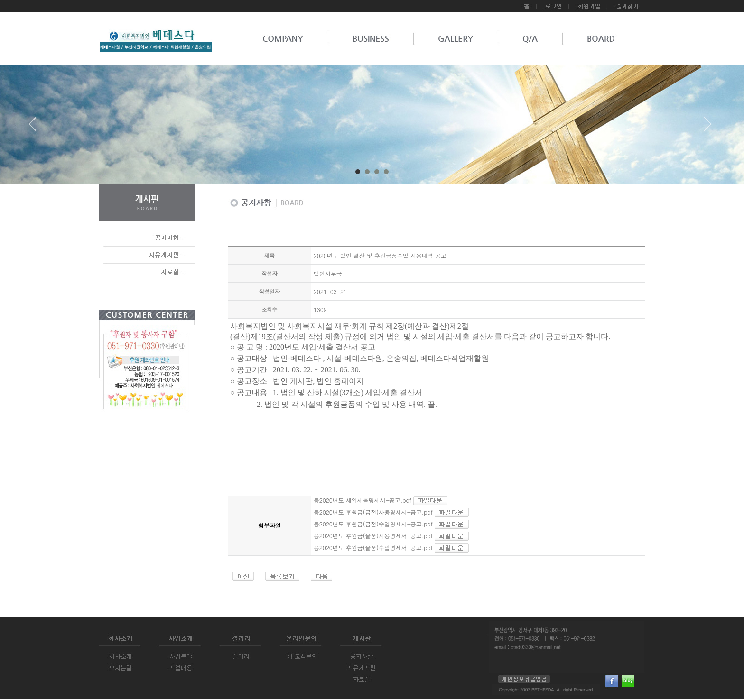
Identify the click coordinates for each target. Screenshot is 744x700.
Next (708, 128)
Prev (36, 128)
